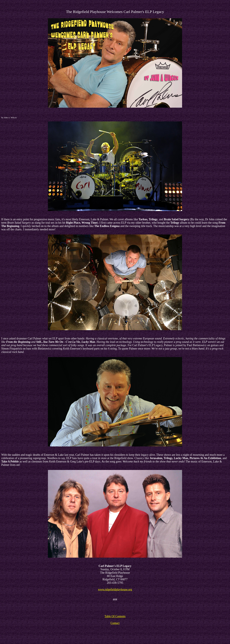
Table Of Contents (115, 616)
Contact (115, 623)
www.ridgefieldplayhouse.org (115, 589)
